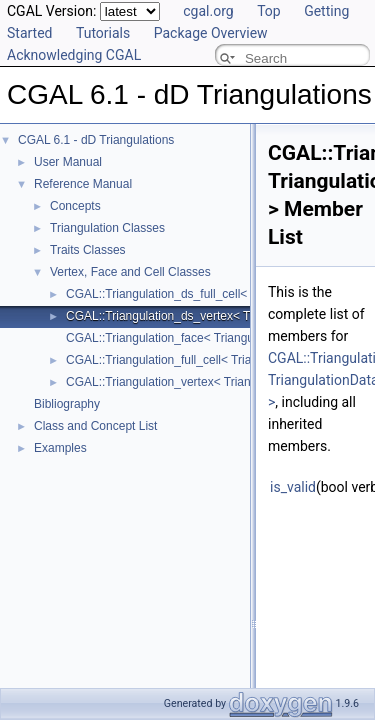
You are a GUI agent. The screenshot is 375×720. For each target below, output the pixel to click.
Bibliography (67, 404)
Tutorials (103, 33)
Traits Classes (88, 250)
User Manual (68, 162)
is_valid (293, 487)
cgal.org (208, 11)
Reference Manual (83, 184)
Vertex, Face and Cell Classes (130, 272)
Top (269, 11)
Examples (60, 448)
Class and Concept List (95, 426)
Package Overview (211, 33)
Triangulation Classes (107, 228)
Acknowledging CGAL (74, 55)
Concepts (75, 206)
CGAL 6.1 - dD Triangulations (96, 140)
